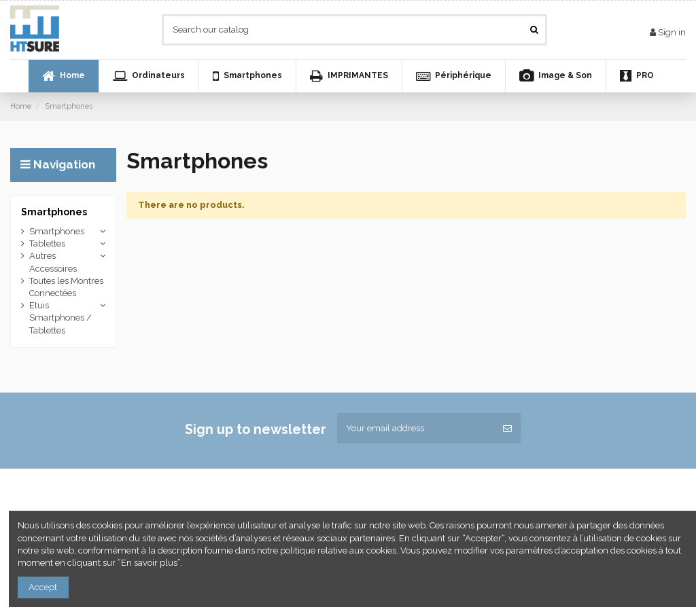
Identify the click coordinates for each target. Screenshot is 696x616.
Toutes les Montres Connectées (66, 287)
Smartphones (54, 212)
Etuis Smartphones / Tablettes (60, 318)
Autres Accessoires (53, 262)
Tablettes (47, 243)
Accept (43, 587)
